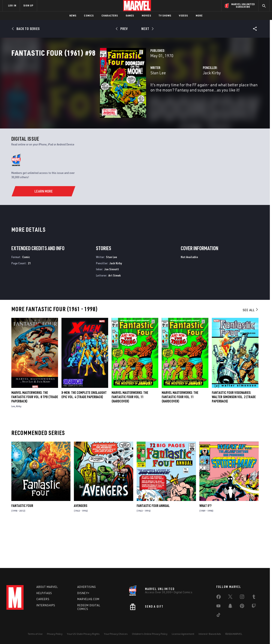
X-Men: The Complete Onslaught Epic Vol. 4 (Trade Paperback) (84, 435)
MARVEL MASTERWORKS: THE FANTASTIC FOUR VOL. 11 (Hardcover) (180, 437)
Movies (146, 16)
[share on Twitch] (254, 607)
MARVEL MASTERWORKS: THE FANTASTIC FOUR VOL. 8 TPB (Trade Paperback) (35, 437)
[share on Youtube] (218, 607)
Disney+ (83, 593)
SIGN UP (28, 5)
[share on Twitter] (230, 598)
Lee (13, 446)
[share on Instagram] (242, 598)
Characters (110, 16)
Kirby (19, 446)
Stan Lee (96, 92)
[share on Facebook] (219, 598)
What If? (205, 546)
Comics (89, 16)
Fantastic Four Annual (153, 546)
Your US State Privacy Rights (83, 634)
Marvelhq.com (88, 599)
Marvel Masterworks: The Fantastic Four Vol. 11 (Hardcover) (130, 437)
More (199, 16)
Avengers (81, 546)
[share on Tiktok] (218, 616)
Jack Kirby (181, 92)
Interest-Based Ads (210, 634)
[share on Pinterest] (242, 607)
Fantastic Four (22, 546)
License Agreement (183, 634)
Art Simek (115, 315)
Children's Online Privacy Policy (150, 634)
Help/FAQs (44, 593)
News (73, 16)
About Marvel (47, 587)
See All (251, 350)
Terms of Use (35, 634)
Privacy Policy (55, 634)
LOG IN (12, 5)
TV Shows (165, 16)
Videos (183, 16)
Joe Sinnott (112, 309)
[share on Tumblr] (254, 598)
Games (130, 16)
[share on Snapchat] (230, 607)
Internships (46, 605)
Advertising (87, 587)
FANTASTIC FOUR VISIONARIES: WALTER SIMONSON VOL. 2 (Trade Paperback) (234, 437)
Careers (43, 599)
